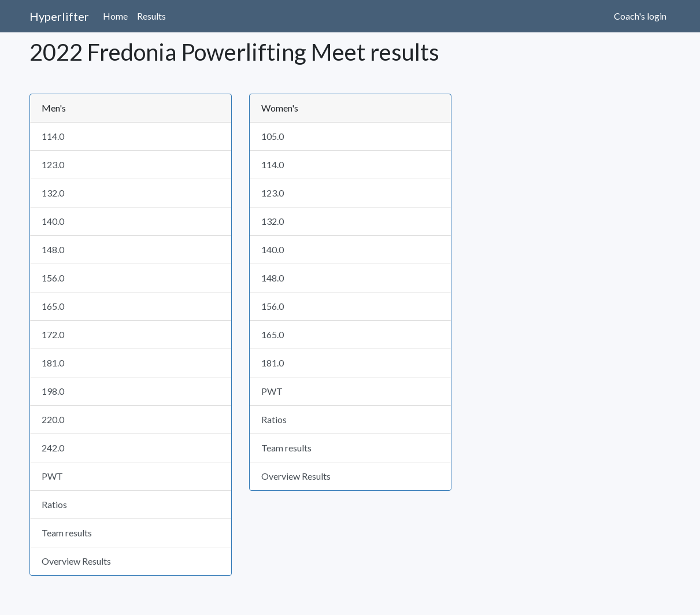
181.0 (53, 363)
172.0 (53, 334)
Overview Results (76, 561)
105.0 (273, 136)
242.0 (53, 448)
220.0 (53, 419)
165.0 (53, 306)
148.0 (53, 249)
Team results (67, 533)
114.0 (53, 136)
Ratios (54, 504)
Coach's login (640, 16)
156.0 (53, 278)
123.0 (53, 164)
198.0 (53, 391)
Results (151, 16)
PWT (52, 476)
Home (115, 16)
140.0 (53, 221)
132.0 (53, 193)
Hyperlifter (59, 16)
